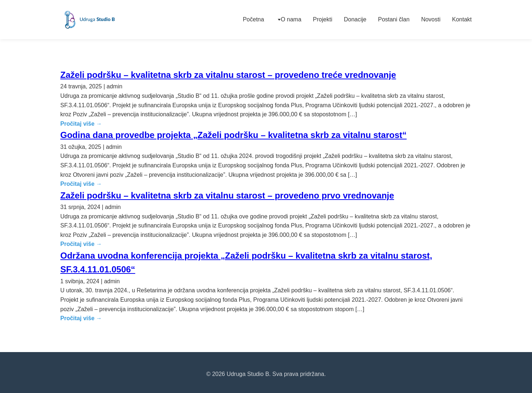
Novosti (431, 19)
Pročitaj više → (81, 124)
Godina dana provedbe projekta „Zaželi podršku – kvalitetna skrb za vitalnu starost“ (234, 135)
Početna (253, 19)
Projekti (322, 19)
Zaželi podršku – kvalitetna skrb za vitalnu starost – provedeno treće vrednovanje (228, 75)
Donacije (355, 19)
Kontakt (462, 19)
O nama (291, 19)
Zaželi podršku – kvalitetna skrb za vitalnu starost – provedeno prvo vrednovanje (227, 195)
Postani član (394, 19)
